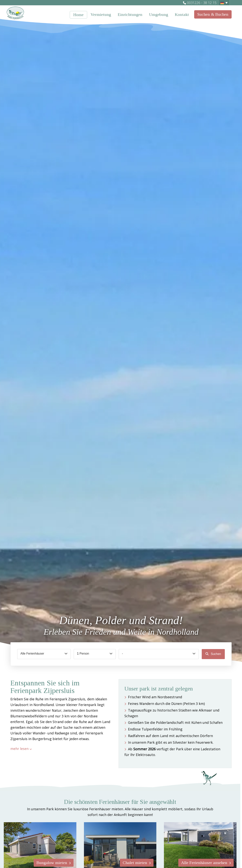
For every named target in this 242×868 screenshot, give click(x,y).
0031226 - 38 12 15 (202, 3)
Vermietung (101, 14)
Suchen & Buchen (213, 14)
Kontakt (182, 14)
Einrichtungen (130, 14)
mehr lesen (19, 749)
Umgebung (159, 14)
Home (78, 15)
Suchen (215, 654)
